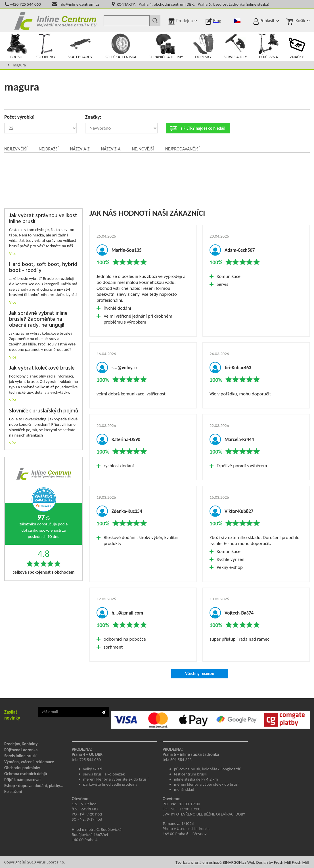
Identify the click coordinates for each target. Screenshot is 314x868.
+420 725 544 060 (25, 4)
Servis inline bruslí (20, 756)
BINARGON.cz (234, 862)
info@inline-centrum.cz (79, 4)
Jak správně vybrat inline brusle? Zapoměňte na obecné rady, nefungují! (38, 319)
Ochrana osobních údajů (26, 774)
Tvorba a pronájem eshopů (199, 862)
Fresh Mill (300, 862)
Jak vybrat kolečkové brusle (42, 368)
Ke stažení (13, 792)
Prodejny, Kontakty (21, 744)
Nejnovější (143, 149)
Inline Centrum (55, 21)
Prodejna (185, 21)
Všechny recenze (200, 674)
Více (13, 253)
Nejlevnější (16, 149)
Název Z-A (111, 149)
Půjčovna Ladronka (21, 750)
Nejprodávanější (182, 149)
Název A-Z (80, 149)
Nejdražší (49, 149)
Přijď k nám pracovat (23, 780)
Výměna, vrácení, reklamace (29, 762)
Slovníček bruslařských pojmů (44, 411)
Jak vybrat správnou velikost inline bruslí (43, 219)
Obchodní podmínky (22, 768)
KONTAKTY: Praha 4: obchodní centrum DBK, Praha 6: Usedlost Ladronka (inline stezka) (193, 4)
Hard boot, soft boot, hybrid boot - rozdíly (43, 268)
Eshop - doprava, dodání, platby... (34, 786)
